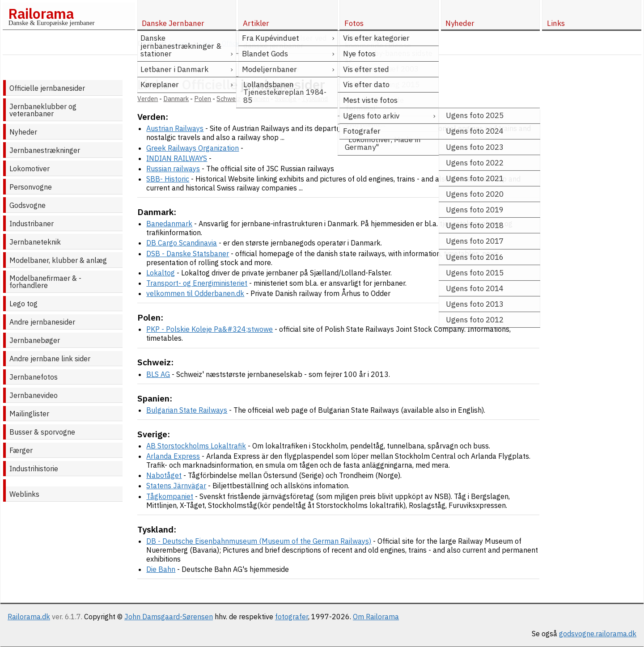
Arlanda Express (173, 456)
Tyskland (315, 99)
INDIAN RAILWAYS (177, 158)
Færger (21, 450)
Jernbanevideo (34, 395)
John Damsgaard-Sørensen (169, 617)
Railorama (41, 13)
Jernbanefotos (34, 377)
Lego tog (23, 304)
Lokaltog (161, 273)
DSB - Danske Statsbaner (188, 254)
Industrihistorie (34, 469)
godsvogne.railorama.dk (598, 634)
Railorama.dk (29, 617)
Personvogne (31, 187)
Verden (148, 99)
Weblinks (24, 494)
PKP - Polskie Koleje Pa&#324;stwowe (210, 329)
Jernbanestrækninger (45, 150)
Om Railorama (376, 617)
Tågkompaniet (170, 496)
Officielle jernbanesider (47, 88)
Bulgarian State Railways (187, 410)
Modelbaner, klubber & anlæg (58, 260)
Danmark (176, 99)
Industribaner (32, 224)
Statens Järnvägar (176, 486)
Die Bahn (161, 569)
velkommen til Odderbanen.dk (195, 293)
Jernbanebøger (35, 340)
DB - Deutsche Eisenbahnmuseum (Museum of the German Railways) (259, 541)
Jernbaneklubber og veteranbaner (43, 110)
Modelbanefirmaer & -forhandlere (45, 282)
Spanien (258, 99)
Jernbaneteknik (35, 242)
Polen (203, 99)
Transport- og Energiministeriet (197, 283)
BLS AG (158, 374)
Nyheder (23, 132)
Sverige (286, 99)
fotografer (292, 617)
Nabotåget (164, 475)
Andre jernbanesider (42, 322)
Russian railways (173, 169)
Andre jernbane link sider (50, 359)
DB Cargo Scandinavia (182, 243)
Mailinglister (29, 414)
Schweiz (229, 99)
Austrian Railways (175, 128)
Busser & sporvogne (42, 432)
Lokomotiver (30, 169)
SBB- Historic (168, 179)
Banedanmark (169, 224)
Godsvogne (28, 205)
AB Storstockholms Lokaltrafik (196, 446)
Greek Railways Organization (193, 148)
